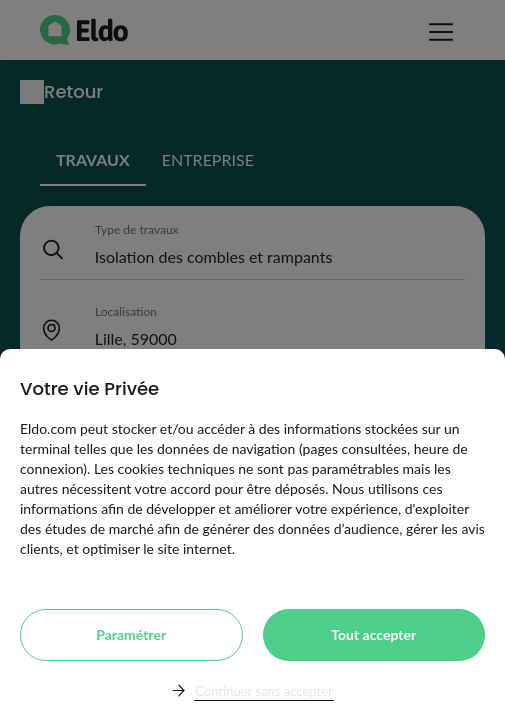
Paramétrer (131, 634)
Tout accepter (373, 634)
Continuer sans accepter (263, 691)
